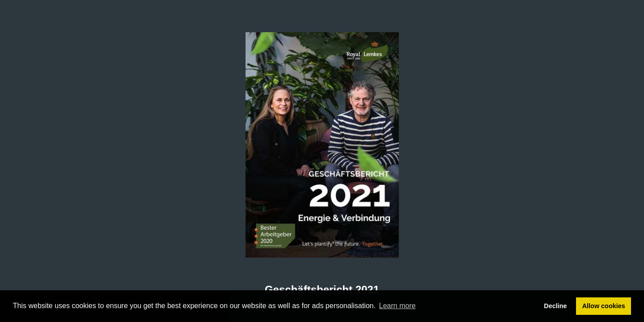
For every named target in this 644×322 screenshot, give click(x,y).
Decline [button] (555, 306)
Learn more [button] (398, 306)
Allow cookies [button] (604, 306)
